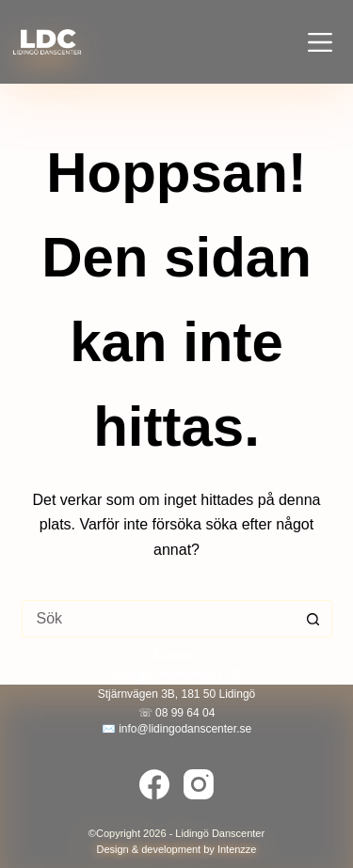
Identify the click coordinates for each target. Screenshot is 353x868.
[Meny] (320, 42)
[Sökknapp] (313, 619)
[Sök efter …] (158, 619)
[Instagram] (199, 784)
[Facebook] (154, 784)
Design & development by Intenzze (177, 849)
